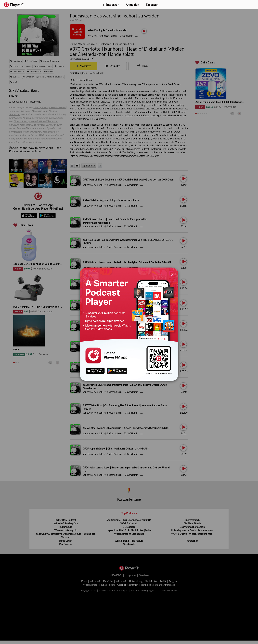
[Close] (172, 275)
